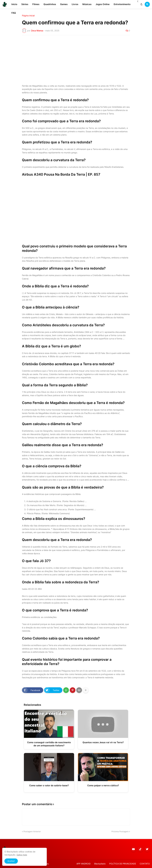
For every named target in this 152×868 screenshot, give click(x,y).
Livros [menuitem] (75, 4)
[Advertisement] (76, 60)
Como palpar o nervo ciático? (103, 785)
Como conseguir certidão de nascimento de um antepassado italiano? (49, 744)
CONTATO (145, 864)
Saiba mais (22, 855)
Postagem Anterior (32, 831)
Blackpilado (100, 864)
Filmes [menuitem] (36, 4)
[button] (141, 4)
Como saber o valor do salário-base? (49, 785)
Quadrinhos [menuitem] (50, 4)
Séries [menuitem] (25, 4)
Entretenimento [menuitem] (122, 4)
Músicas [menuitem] (87, 4)
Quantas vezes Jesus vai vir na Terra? (103, 742)
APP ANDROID (83, 864)
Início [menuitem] (14, 4)
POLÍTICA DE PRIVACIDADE (123, 864)
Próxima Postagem (120, 831)
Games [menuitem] (64, 4)
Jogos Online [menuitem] (103, 4)
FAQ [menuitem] (14, 13)
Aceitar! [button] (11, 861)
